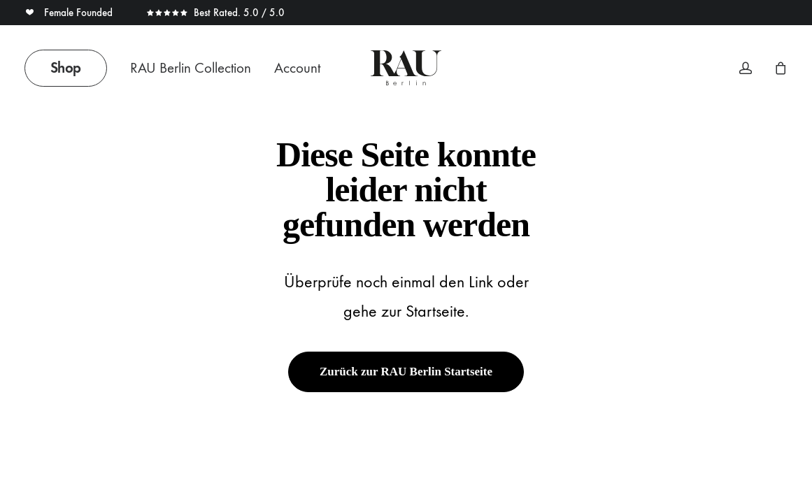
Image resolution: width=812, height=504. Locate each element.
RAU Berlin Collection (191, 68)
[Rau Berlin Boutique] (406, 68)
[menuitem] (71, 68)
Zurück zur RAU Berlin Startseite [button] (406, 372)
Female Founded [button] (70, 13)
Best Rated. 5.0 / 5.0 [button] (215, 13)
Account (297, 68)
